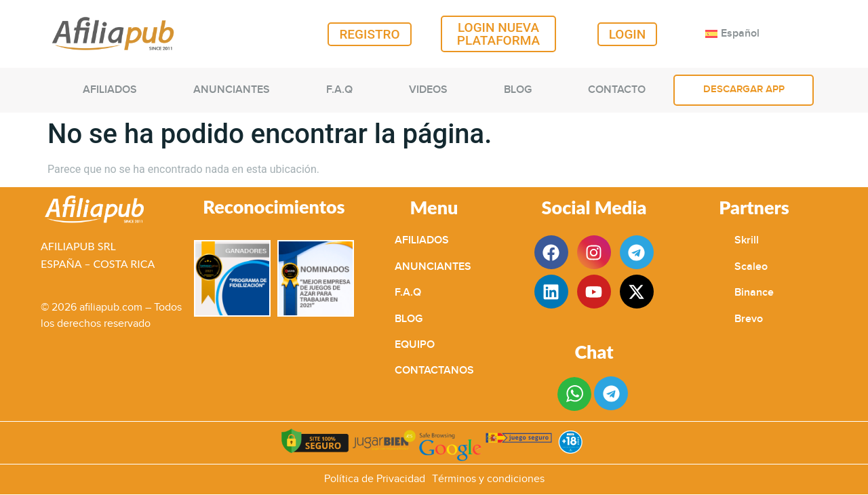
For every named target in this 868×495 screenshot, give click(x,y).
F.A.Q (339, 90)
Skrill (747, 240)
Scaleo (751, 267)
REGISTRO (369, 34)
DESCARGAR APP (744, 90)
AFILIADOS (110, 90)
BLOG (518, 90)
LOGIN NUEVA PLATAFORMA (498, 34)
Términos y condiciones (488, 479)
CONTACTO (617, 90)
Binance (754, 293)
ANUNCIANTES (232, 90)
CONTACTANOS (434, 371)
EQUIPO (415, 345)
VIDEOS (428, 90)
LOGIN (628, 34)
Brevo (749, 319)
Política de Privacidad (375, 479)
